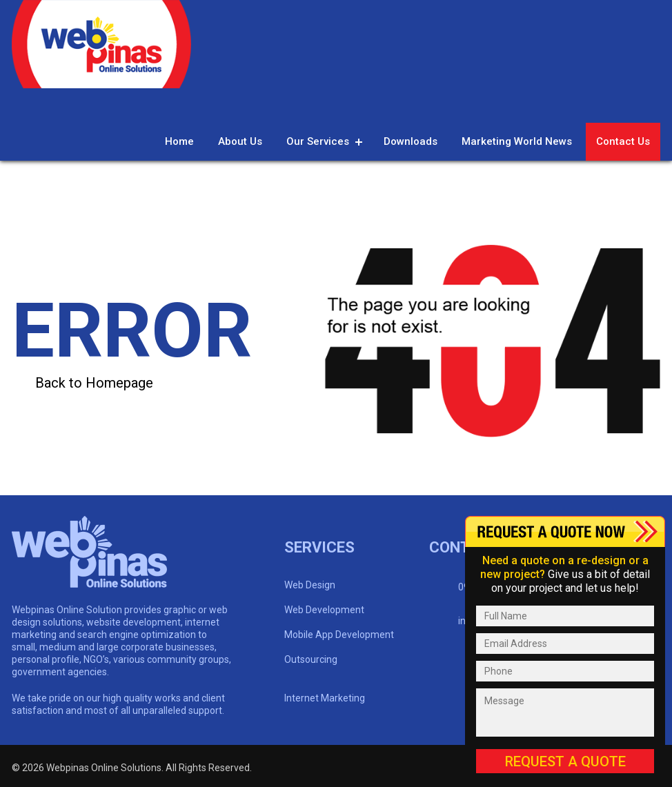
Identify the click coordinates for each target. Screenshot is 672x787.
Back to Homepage (94, 383)
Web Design (310, 585)
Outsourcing (311, 659)
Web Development (324, 610)
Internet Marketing (325, 698)
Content (565, 531)
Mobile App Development (339, 635)
